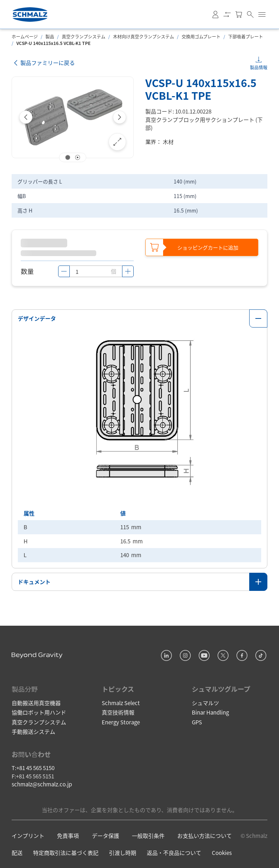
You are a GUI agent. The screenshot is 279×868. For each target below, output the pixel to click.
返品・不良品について (174, 852)
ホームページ (25, 36)
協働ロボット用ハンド (39, 712)
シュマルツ (205, 702)
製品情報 (259, 67)
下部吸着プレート (246, 36)
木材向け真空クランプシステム (143, 36)
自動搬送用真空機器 (36, 702)
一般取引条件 (148, 835)
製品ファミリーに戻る (43, 63)
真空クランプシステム (84, 36)
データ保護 (106, 835)
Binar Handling (210, 712)
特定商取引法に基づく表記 (66, 852)
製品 (50, 36)
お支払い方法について (205, 835)
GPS (197, 721)
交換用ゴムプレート (201, 36)
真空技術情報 (118, 712)
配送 (17, 852)
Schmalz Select (121, 702)
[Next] (120, 117)
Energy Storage (121, 721)
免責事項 (68, 835)
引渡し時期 (123, 852)
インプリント (28, 835)
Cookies (222, 852)
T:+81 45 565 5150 (33, 767)
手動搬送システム (33, 731)
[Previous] (26, 117)
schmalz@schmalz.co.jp (42, 784)
